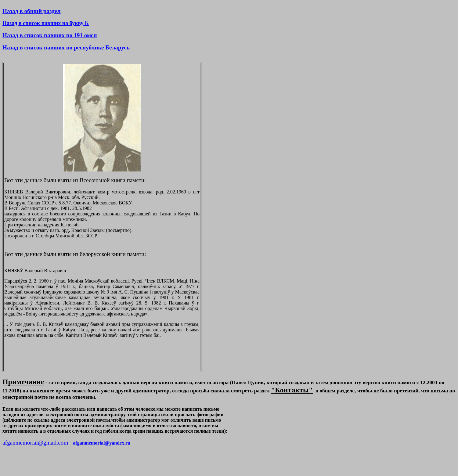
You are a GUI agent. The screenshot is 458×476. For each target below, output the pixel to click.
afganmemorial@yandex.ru (102, 443)
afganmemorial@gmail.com (35, 443)
